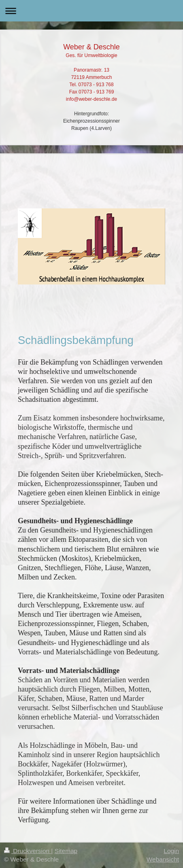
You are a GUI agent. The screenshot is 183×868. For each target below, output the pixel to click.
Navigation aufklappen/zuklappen (91, 11)
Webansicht (163, 859)
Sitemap (66, 851)
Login (171, 851)
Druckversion (28, 851)
